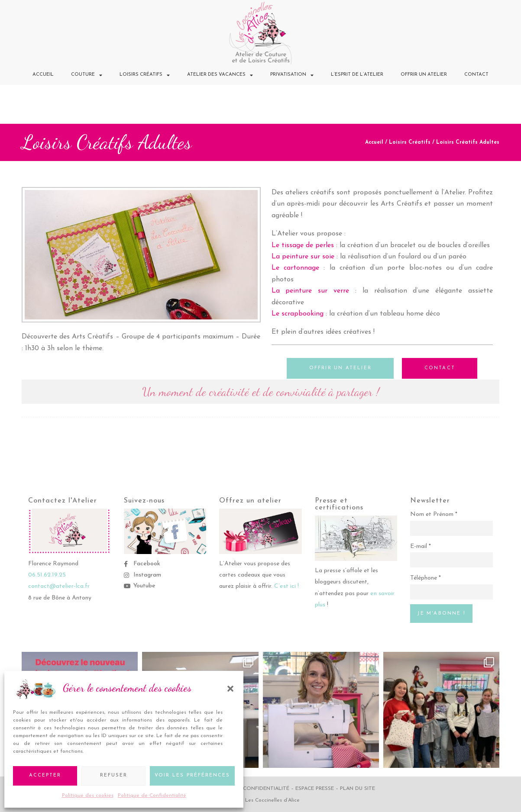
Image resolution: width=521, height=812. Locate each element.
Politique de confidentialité (247, 788)
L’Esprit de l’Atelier (357, 75)
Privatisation (292, 75)
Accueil (43, 75)
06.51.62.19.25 (47, 575)
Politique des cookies (88, 796)
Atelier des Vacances (220, 75)
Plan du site (358, 788)
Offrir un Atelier (424, 75)
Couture (87, 75)
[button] (230, 689)
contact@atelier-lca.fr (59, 586)
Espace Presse (315, 788)
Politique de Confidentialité (152, 796)
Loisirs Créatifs (145, 75)
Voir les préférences (192, 775)
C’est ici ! (286, 586)
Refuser (114, 775)
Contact (476, 75)
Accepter (45, 775)
